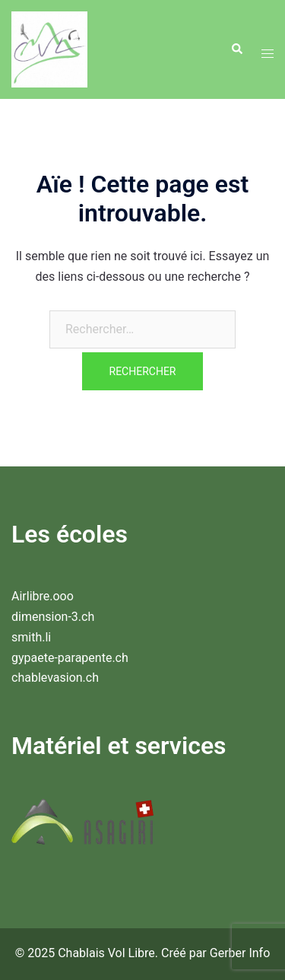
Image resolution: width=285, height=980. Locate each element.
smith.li (31, 637)
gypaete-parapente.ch (70, 658)
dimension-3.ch (53, 617)
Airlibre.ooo (43, 596)
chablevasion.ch (55, 678)
